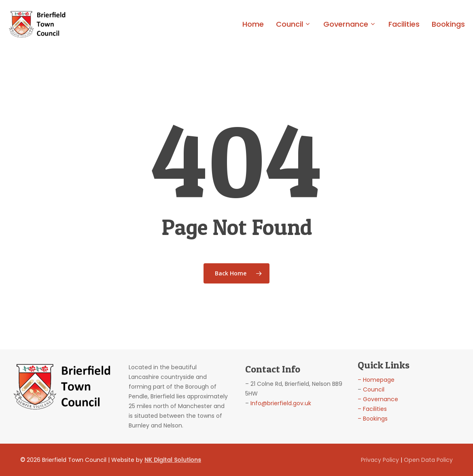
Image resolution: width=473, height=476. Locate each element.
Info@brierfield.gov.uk (281, 403)
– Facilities (372, 409)
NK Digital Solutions (173, 460)
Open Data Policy (428, 460)
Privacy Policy (380, 460)
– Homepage (376, 380)
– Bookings (373, 419)
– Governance (378, 399)
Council (374, 389)
